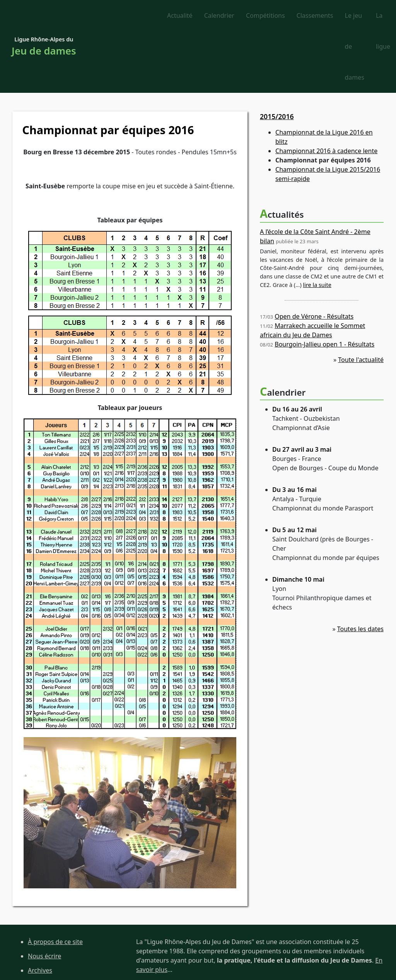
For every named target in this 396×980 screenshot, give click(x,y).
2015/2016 (277, 55)
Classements (242, 16)
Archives (40, 909)
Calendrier (146, 16)
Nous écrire (44, 895)
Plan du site (45, 924)
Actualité (107, 16)
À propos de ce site (55, 881)
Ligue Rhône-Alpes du (44, 16)
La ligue (367, 16)
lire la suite (317, 224)
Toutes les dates (360, 568)
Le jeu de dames (320, 16)
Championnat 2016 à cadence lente (326, 90)
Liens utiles (44, 938)
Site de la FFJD (48, 952)
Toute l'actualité (361, 299)
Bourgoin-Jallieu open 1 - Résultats (324, 283)
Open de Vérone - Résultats (314, 255)
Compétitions (192, 16)
